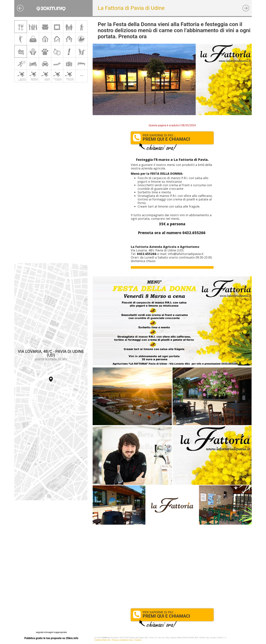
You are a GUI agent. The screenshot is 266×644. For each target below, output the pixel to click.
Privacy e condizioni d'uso (122, 640)
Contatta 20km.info (102, 640)
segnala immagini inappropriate (51, 632)
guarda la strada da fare (51, 359)
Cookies (138, 640)
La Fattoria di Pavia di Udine (131, 8)
